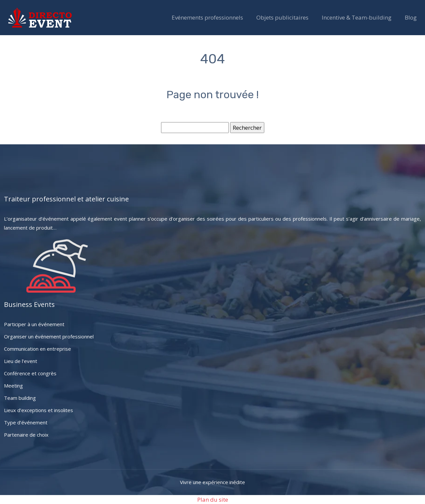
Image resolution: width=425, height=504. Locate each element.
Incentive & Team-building (357, 17)
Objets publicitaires (282, 17)
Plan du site (213, 500)
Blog (411, 17)
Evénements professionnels (207, 17)
